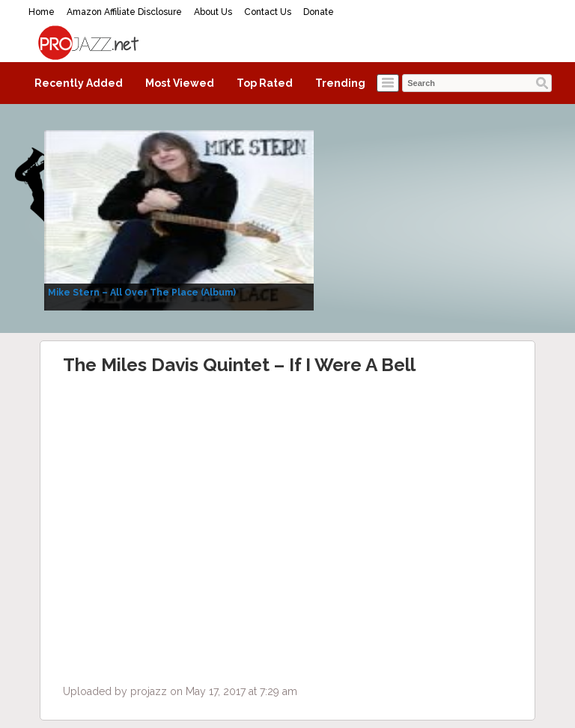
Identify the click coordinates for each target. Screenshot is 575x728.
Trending (340, 83)
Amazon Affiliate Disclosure (124, 12)
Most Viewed (180, 83)
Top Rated (265, 83)
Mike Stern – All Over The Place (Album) (142, 293)
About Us (213, 12)
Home (42, 12)
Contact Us (268, 12)
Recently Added (79, 83)
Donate (319, 12)
